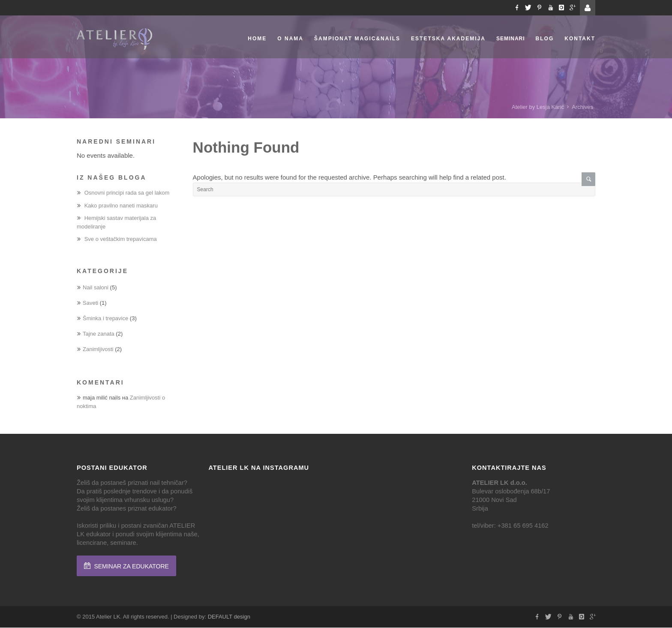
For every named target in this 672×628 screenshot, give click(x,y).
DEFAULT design (229, 617)
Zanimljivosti (98, 349)
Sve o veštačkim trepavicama (121, 239)
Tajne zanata (99, 334)
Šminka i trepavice (105, 318)
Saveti (90, 303)
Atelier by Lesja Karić (538, 107)
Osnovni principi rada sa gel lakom (127, 193)
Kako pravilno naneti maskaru (121, 206)
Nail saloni (96, 287)
